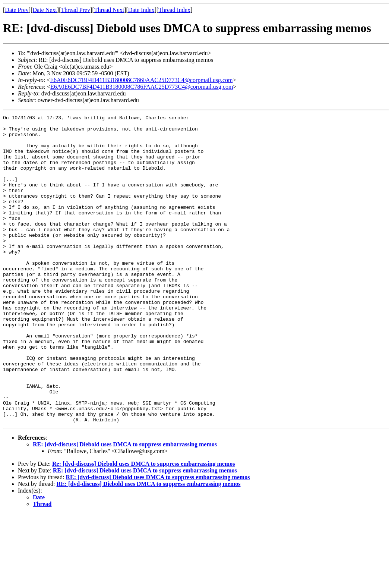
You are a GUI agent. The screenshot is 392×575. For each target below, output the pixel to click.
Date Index (141, 10)
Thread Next (109, 10)
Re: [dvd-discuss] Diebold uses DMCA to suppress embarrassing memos (143, 525)
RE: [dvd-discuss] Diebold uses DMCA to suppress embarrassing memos (125, 506)
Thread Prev (75, 10)
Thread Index (174, 10)
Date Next (45, 10)
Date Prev (17, 10)
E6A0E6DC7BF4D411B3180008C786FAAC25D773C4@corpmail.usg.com (141, 80)
